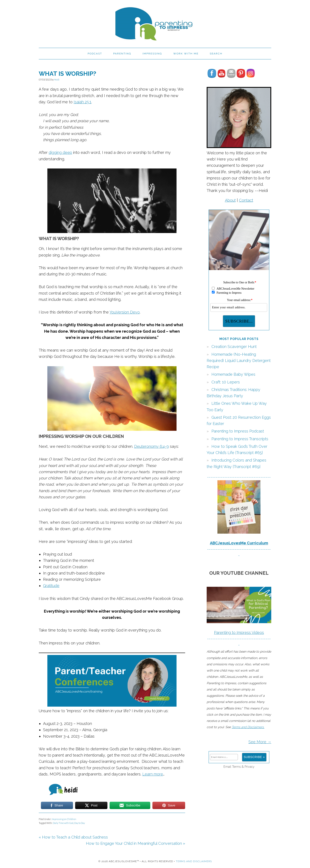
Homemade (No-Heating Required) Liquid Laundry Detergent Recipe (239, 361)
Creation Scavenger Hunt (234, 347)
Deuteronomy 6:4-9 (151, 446)
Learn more (153, 774)
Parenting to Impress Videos (239, 632)
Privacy (250, 767)
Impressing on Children (64, 819)
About (230, 200)
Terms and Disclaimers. (248, 727)
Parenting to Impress (155, 22)
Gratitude (51, 586)
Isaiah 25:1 (82, 102)
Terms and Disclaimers (194, 861)
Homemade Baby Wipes (233, 374)
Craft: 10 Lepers (226, 382)
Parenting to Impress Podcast (238, 431)
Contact (246, 200)
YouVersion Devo (125, 312)
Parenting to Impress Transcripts (240, 439)
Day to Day (80, 823)
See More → (260, 742)
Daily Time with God (63, 823)
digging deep (60, 152)
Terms (236, 767)
